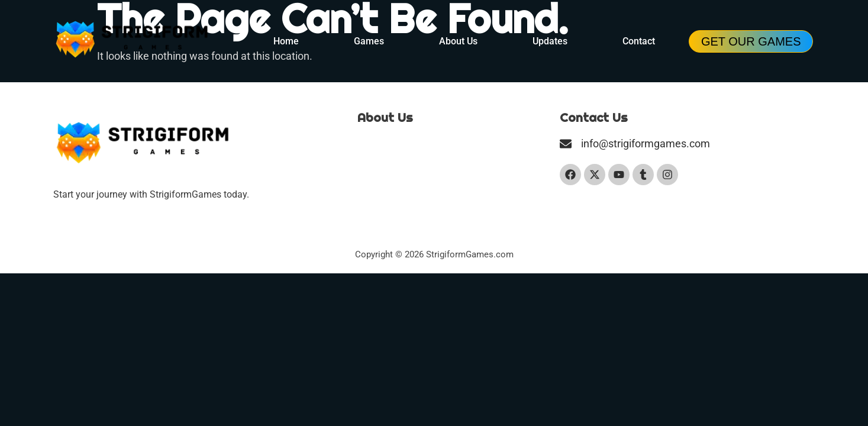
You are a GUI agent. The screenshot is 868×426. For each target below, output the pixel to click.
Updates (550, 41)
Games (369, 41)
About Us (458, 41)
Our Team (378, 143)
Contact (639, 41)
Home (286, 41)
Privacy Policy (387, 183)
